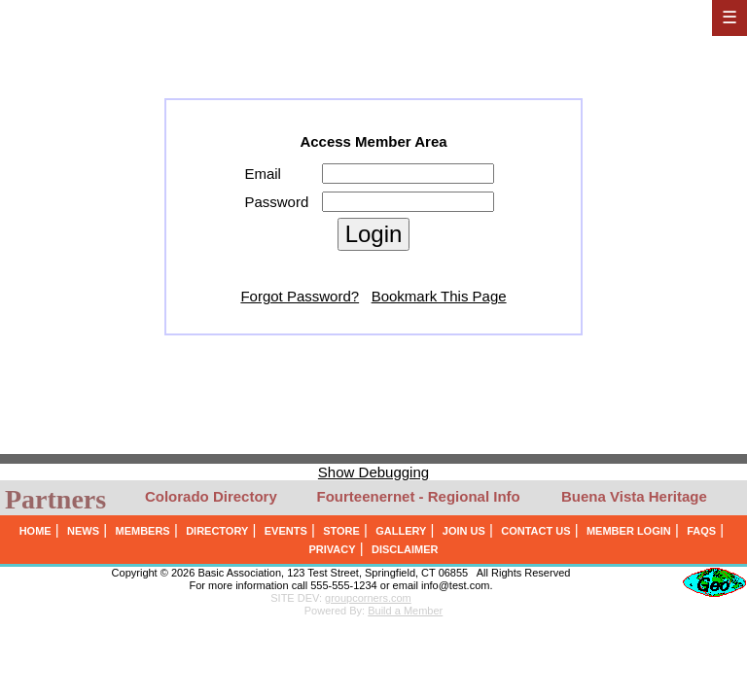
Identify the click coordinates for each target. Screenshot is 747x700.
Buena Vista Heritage (634, 496)
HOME (36, 531)
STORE (341, 531)
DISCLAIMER (405, 549)
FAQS (701, 531)
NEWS (83, 531)
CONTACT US (535, 531)
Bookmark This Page (439, 296)
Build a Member (405, 611)
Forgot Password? (300, 296)
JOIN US (464, 531)
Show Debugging (373, 472)
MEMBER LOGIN (629, 531)
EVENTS (286, 531)
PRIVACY (333, 549)
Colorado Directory (211, 496)
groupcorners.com (368, 598)
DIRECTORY (217, 531)
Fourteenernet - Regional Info (419, 496)
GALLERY (401, 531)
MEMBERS (142, 531)
